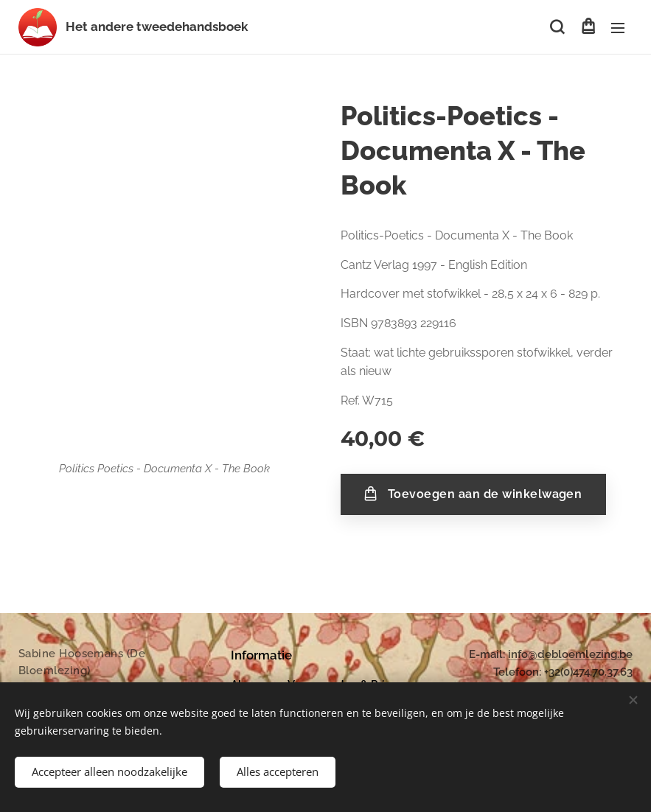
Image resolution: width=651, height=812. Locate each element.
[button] (557, 27)
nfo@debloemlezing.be (572, 654)
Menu (618, 28)
